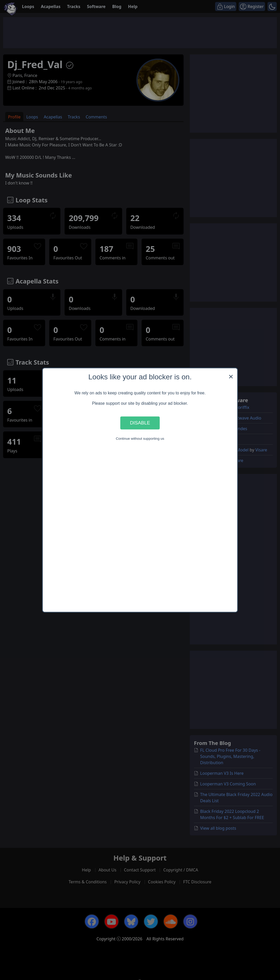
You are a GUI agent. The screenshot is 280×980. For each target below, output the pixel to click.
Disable (140, 423)
